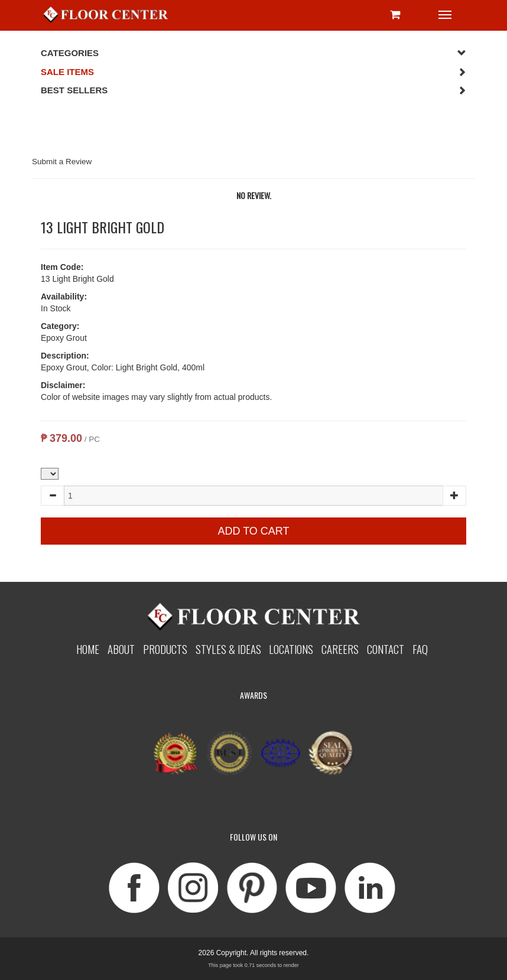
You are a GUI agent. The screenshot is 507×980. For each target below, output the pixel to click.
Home (88, 649)
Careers (340, 649)
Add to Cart (253, 531)
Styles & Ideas (228, 649)
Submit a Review (62, 162)
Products (165, 649)
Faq (420, 649)
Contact (386, 649)
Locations (291, 649)
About (121, 649)
